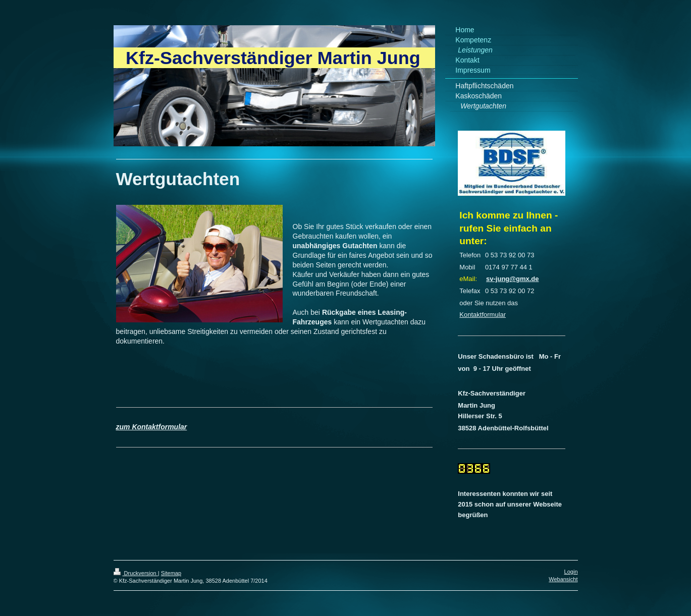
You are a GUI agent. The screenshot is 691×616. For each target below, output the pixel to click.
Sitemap (171, 573)
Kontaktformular (483, 315)
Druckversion (136, 573)
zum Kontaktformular (152, 427)
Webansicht (563, 579)
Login (571, 572)
